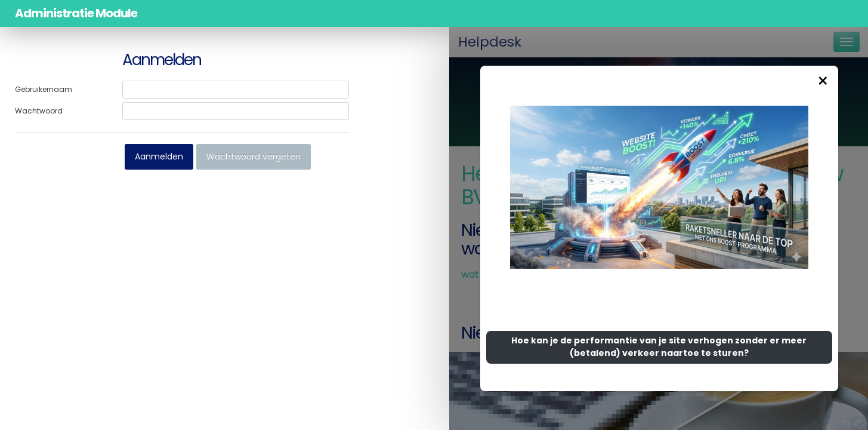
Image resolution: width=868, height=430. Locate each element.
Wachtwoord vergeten (254, 156)
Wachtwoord (39, 111)
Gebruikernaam (44, 89)
